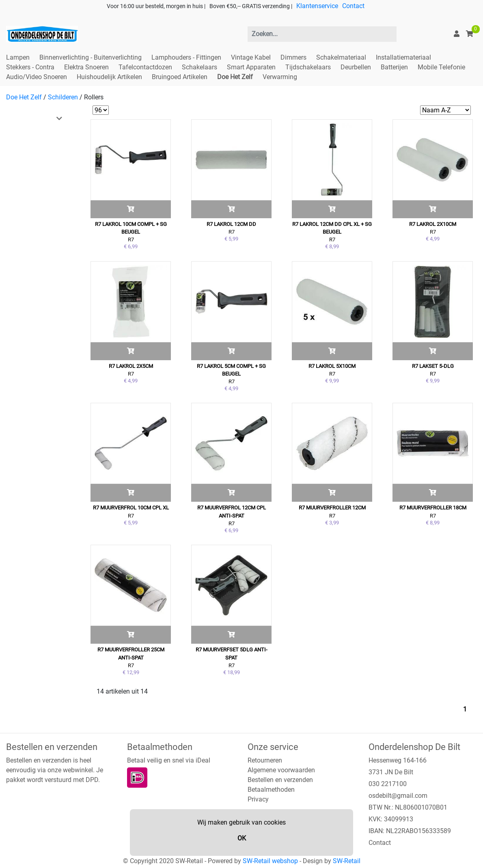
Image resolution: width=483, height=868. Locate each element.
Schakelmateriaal (341, 57)
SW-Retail (347, 861)
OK (242, 838)
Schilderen (63, 97)
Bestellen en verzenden (280, 780)
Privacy (258, 799)
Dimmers (293, 57)
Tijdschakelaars (308, 67)
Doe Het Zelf (235, 77)
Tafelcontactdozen (145, 67)
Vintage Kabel (251, 57)
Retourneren (265, 760)
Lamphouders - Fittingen (186, 57)
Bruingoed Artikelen (180, 77)
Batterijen (394, 67)
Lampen (18, 57)
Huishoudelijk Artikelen (109, 77)
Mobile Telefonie (441, 67)
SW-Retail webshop (270, 861)
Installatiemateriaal (403, 57)
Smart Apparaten (251, 67)
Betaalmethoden (271, 790)
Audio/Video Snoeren (37, 77)
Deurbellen (356, 67)
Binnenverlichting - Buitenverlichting (91, 57)
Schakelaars (199, 67)
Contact (353, 6)
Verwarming (280, 77)
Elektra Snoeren (86, 67)
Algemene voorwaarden (281, 770)
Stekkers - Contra (30, 67)
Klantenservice (317, 6)
